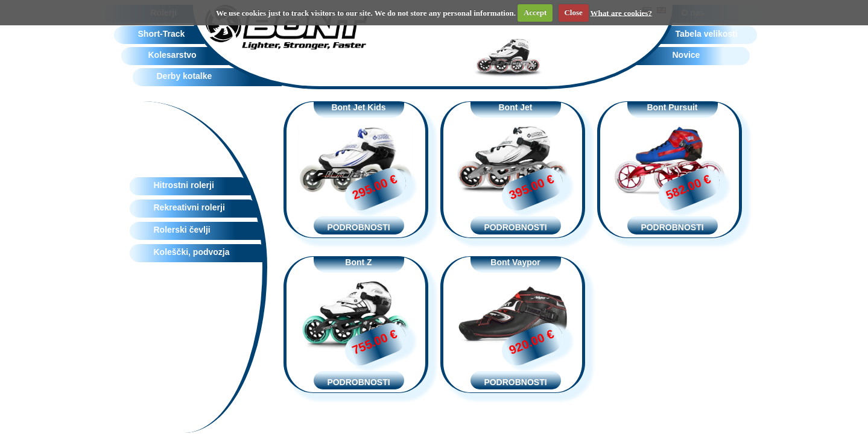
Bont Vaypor (515, 262)
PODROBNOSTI (358, 227)
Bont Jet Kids (358, 107)
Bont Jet (516, 107)
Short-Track (162, 34)
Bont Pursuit (673, 107)
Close (573, 12)
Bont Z (358, 262)
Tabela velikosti (707, 34)
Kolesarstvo (173, 55)
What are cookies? (621, 12)
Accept (535, 12)
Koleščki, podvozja (192, 252)
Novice (686, 55)
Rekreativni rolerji (189, 207)
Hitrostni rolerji (184, 185)
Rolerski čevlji (182, 230)
